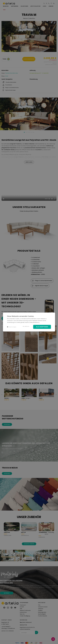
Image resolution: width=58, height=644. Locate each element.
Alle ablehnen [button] (26, 326)
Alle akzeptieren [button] (42, 327)
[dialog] (29, 322)
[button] (12, 327)
